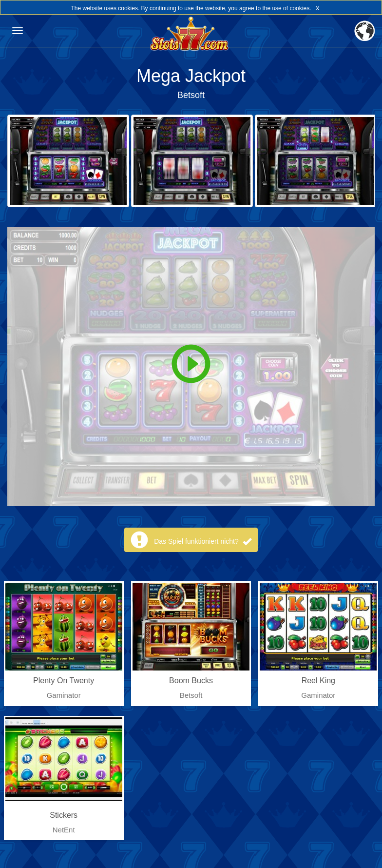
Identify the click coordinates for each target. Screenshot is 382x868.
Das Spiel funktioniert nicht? (202, 541)
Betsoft (191, 95)
